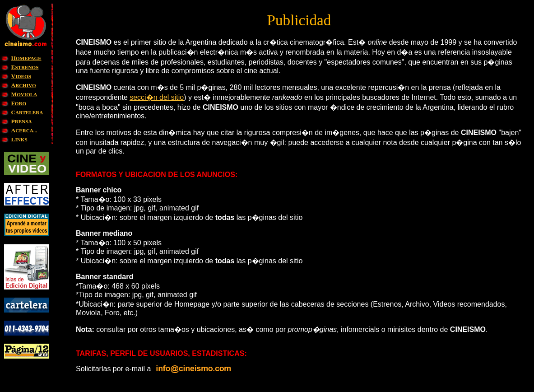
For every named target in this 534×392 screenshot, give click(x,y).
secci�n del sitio (157, 97)
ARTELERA (27, 112)
